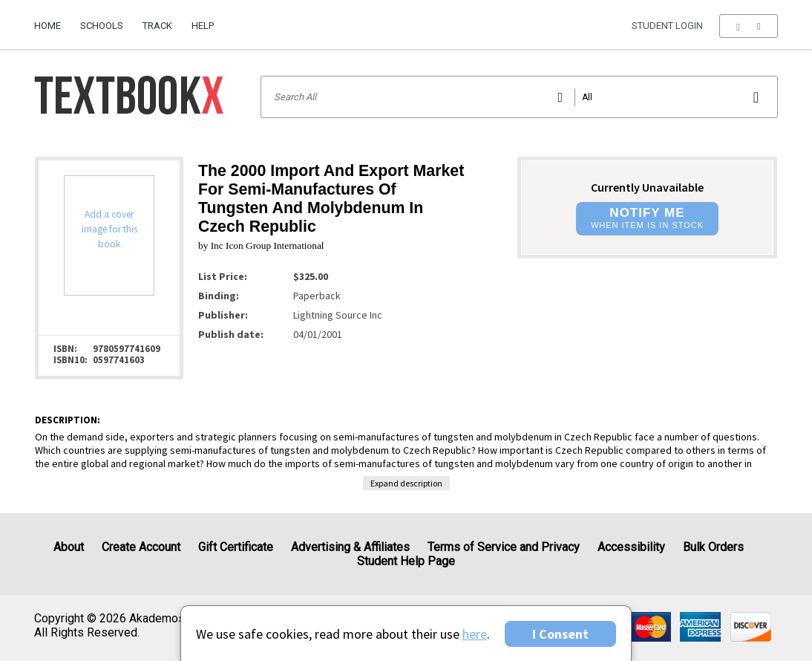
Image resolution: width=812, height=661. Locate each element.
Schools (102, 26)
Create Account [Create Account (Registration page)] (141, 547)
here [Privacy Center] (475, 634)
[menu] (749, 26)
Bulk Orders (713, 547)
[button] (749, 26)
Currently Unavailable (647, 187)
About (69, 547)
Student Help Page (406, 561)
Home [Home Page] (48, 26)
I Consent (560, 634)
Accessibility (631, 547)
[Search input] (519, 97)
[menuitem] (52, 20)
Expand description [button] (406, 483)
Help (203, 26)
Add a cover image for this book (109, 229)
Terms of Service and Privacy (504, 547)
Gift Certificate (236, 547)
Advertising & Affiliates (350, 547)
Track (157, 26)
